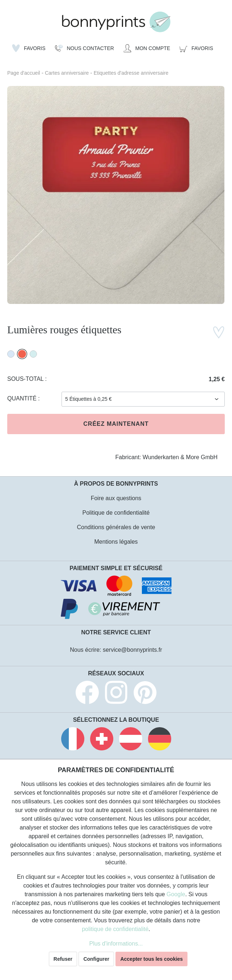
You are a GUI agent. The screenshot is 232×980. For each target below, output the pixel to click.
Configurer (96, 959)
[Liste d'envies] (29, 48)
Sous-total (26, 379)
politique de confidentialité (115, 929)
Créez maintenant (116, 424)
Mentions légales (116, 542)
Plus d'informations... (116, 944)
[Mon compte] (147, 48)
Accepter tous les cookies (151, 959)
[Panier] (196, 48)
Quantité (23, 398)
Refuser (63, 959)
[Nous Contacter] (85, 48)
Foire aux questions (116, 498)
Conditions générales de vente (116, 527)
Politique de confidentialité (116, 513)
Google (176, 894)
